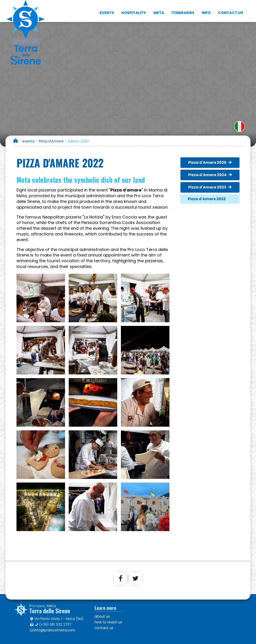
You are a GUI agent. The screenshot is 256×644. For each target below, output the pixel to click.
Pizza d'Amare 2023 (207, 187)
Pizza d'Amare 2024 (207, 175)
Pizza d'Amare (51, 141)
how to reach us (108, 622)
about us (102, 616)
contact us (231, 9)
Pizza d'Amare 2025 (207, 162)
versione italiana (240, 126)
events (107, 9)
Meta (159, 9)
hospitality (134, 9)
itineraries (183, 9)
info (206, 9)
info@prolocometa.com (55, 630)
